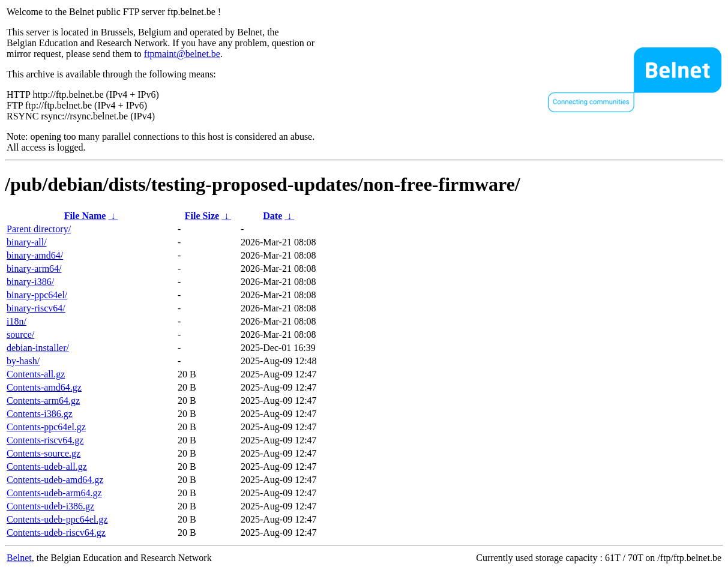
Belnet (19, 558)
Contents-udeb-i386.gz (50, 506)
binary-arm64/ (34, 268)
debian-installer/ (38, 348)
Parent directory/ (39, 229)
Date (272, 216)
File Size (202, 216)
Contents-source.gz (44, 453)
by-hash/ (23, 361)
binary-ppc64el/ (37, 295)
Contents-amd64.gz (44, 387)
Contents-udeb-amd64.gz (55, 480)
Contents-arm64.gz (43, 400)
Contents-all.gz (36, 374)
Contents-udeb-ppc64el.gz (57, 519)
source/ (20, 334)
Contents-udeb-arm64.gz (54, 493)
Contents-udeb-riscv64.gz (56, 532)
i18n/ (17, 321)
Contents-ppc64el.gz (46, 427)
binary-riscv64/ (36, 308)
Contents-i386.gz (40, 414)
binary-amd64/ (35, 255)
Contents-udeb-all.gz (47, 466)
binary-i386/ (30, 282)
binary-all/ (27, 242)
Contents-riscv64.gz (45, 440)
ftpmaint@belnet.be (182, 54)
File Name (85, 216)
